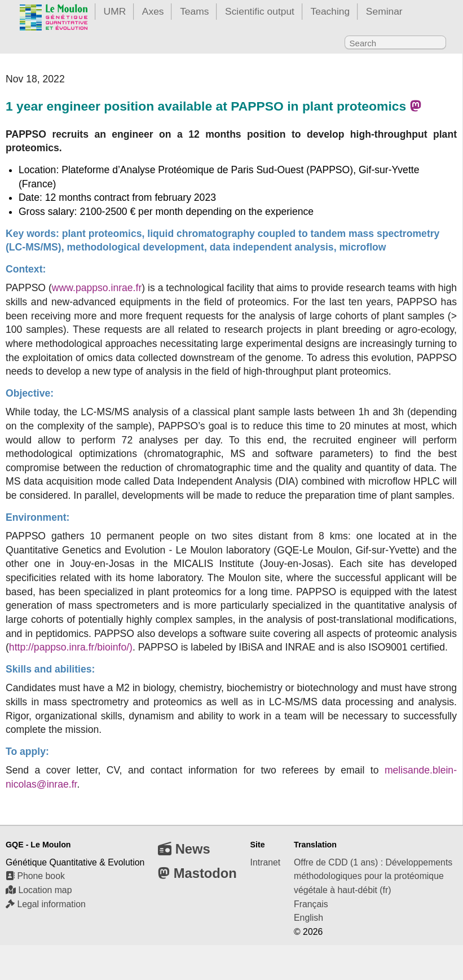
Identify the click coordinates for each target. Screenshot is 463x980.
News (184, 849)
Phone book (35, 876)
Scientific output (260, 11)
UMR (115, 11)
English (308, 918)
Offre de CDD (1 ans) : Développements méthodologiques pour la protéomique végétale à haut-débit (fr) (373, 876)
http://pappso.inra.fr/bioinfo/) (71, 647)
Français (311, 904)
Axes (153, 11)
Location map (39, 890)
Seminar (384, 11)
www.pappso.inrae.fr (97, 288)
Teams (194, 11)
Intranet (266, 862)
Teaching (330, 11)
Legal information (46, 904)
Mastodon (197, 873)
